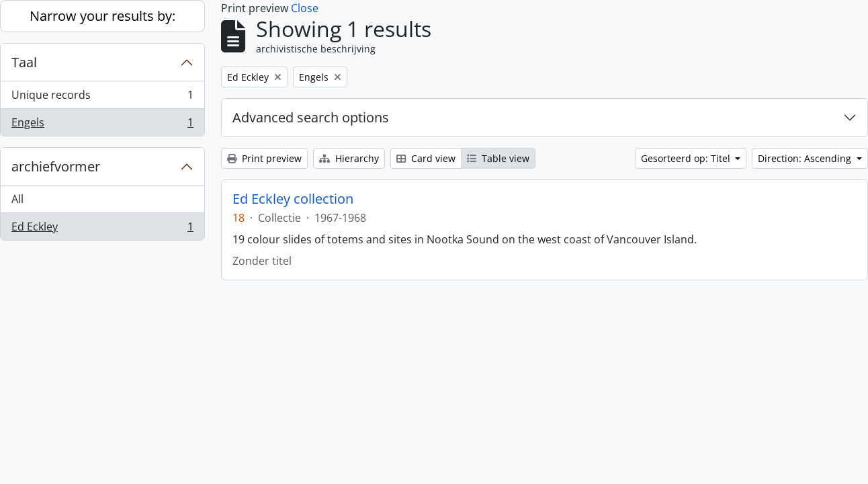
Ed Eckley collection (293, 199)
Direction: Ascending (806, 158)
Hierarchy (349, 158)
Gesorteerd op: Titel (687, 158)
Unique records (102, 98)
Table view (498, 158)
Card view (426, 158)
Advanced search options (311, 117)
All (17, 199)
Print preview (264, 158)
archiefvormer (56, 166)
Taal (24, 62)
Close (305, 8)
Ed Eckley (102, 229)
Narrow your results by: (102, 16)
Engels (102, 125)
